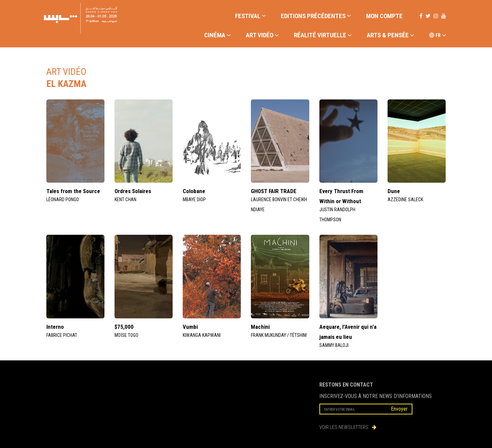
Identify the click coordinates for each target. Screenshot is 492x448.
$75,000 (124, 327)
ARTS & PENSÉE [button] (390, 36)
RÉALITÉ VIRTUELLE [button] (323, 36)
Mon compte (384, 16)
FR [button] (438, 36)
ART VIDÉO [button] (262, 36)
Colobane (194, 191)
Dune (394, 191)
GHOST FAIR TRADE (274, 191)
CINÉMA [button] (217, 36)
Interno (55, 327)
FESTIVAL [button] (250, 16)
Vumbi (190, 327)
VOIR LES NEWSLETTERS (348, 427)
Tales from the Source (73, 191)
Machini (260, 327)
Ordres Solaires (133, 191)
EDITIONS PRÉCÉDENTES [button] (316, 16)
